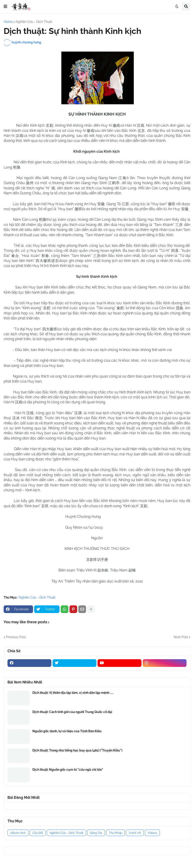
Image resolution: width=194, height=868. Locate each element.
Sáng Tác (96, 833)
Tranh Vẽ (135, 833)
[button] (5, 7)
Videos (152, 833)
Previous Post (16, 637)
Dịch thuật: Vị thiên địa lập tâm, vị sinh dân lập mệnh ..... (73, 693)
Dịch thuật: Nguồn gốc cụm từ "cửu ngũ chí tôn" (68, 770)
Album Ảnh (18, 833)
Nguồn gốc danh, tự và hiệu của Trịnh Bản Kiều (67, 731)
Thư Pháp (115, 833)
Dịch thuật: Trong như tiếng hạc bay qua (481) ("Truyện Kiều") (77, 750)
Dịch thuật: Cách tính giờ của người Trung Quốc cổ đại (72, 712)
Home (8, 22)
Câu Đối (38, 833)
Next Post (181, 637)
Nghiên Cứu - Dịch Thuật (34, 22)
